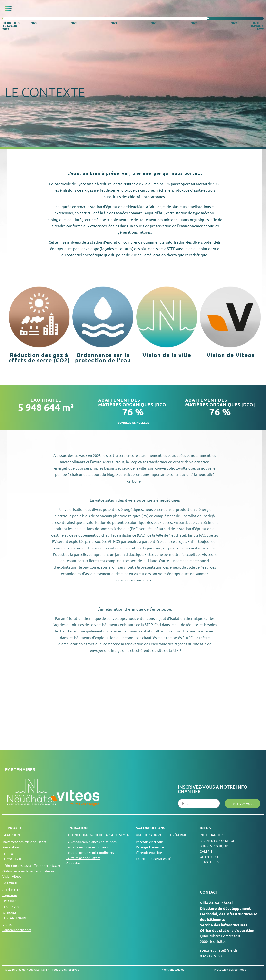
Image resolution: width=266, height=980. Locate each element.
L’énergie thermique (150, 847)
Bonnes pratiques (214, 846)
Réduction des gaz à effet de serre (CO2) (31, 866)
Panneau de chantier (17, 930)
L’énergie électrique (150, 842)
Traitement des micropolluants (24, 842)
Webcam (9, 912)
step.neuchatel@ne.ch (219, 950)
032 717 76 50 (211, 956)
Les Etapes (11, 907)
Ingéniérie (10, 895)
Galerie (206, 851)
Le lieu (8, 854)
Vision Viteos (12, 876)
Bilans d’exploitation (217, 840)
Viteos (7, 924)
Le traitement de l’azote (83, 858)
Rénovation (11, 847)
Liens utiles (209, 862)
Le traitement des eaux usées (87, 847)
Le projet (12, 828)
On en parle (209, 857)
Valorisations (151, 828)
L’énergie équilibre (149, 852)
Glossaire (73, 863)
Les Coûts (9, 901)
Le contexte (12, 859)
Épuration (77, 828)
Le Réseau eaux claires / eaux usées (91, 842)
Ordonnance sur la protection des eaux (30, 871)
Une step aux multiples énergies (162, 835)
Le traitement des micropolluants (90, 852)
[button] (8, 8)
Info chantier (211, 835)
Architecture (11, 890)
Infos (205, 828)
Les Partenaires (15, 918)
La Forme (10, 883)
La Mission (11, 835)
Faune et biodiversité (153, 859)
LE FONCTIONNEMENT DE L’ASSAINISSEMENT (99, 835)
